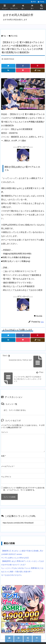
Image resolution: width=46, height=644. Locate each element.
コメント (5, 432)
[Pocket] (23, 70)
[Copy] (38, 70)
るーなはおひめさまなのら (12, 575)
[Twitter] (8, 66)
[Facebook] (23, 66)
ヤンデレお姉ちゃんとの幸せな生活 (15, 558)
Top (5, 36)
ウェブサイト (6, 477)
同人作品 (14, 36)
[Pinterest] (38, 66)
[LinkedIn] (8, 70)
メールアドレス (8, 466)
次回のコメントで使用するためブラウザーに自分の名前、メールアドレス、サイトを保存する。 (24, 489)
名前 (3, 456)
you (42, 322)
